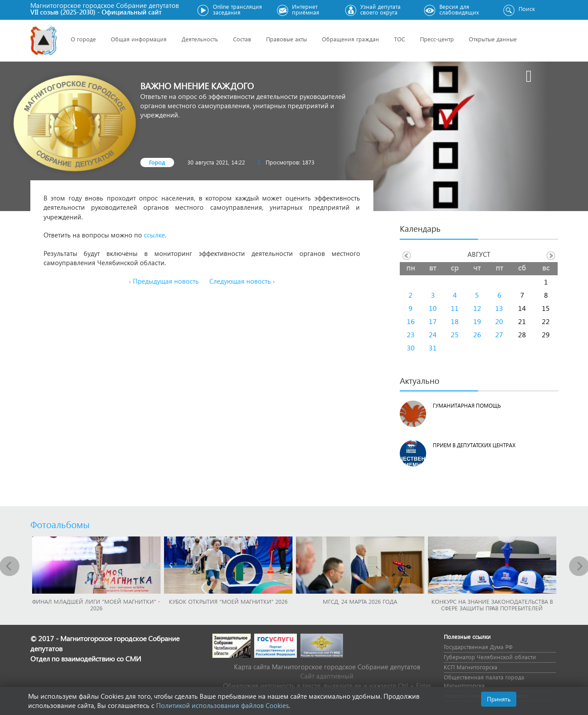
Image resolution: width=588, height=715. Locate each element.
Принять (499, 699)
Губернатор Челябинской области (490, 657)
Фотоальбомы (60, 524)
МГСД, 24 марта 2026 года (360, 601)
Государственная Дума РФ (478, 647)
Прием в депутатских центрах (474, 445)
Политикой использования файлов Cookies (222, 705)
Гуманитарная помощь (467, 406)
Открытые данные (493, 39)
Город (157, 162)
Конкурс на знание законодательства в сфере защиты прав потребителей (492, 605)
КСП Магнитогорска (471, 667)
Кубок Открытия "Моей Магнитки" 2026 (228, 601)
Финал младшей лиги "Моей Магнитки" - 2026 (96, 605)
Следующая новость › (242, 281)
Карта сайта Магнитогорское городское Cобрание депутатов (327, 667)
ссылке (154, 235)
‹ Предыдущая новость (164, 281)
